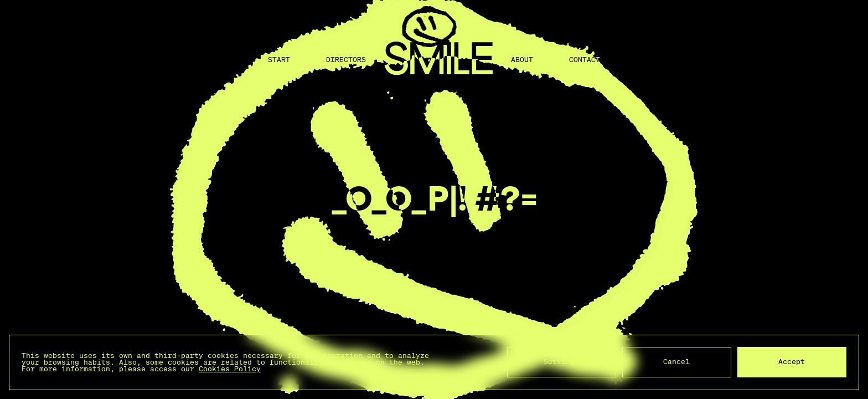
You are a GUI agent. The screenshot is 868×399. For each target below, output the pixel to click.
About (522, 60)
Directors (346, 60)
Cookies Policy (230, 369)
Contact (585, 60)
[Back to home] (438, 60)
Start (279, 60)
